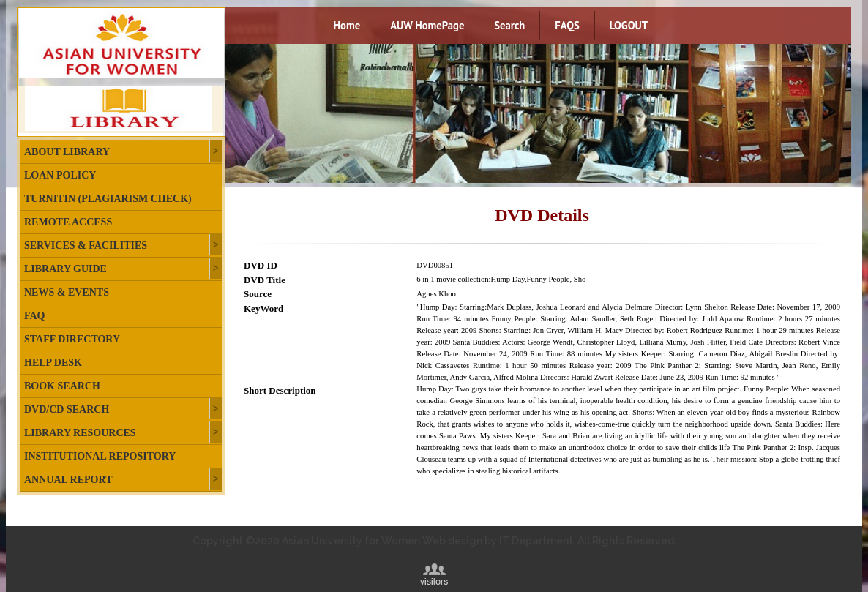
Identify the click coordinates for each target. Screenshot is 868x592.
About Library (67, 152)
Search (509, 25)
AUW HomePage (427, 25)
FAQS (567, 25)
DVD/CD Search (67, 409)
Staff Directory (72, 339)
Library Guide (66, 269)
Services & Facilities (86, 246)
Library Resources (80, 433)
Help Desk (53, 363)
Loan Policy (60, 175)
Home (347, 25)
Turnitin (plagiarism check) (108, 199)
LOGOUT (629, 25)
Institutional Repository (100, 456)
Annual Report (68, 480)
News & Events (67, 292)
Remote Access (68, 222)
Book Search (62, 386)
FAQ (35, 316)
